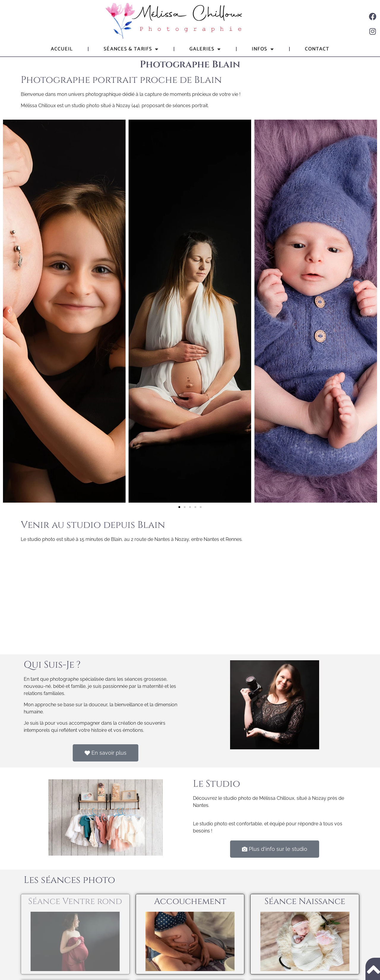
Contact (317, 49)
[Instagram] (373, 31)
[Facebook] (373, 16)
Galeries (205, 49)
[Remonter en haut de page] (373, 969)
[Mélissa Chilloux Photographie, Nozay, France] (190, 598)
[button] (9, 311)
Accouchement (190, 901)
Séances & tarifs (131, 49)
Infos (263, 49)
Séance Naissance (305, 901)
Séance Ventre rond (75, 901)
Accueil (62, 49)
